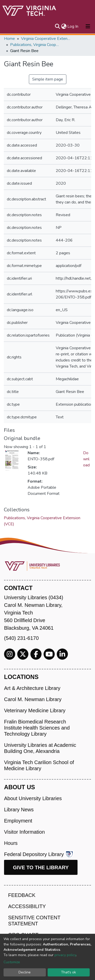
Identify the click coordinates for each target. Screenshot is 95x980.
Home (9, 39)
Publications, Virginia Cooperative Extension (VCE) (35, 45)
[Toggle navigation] (88, 26)
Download (86, 459)
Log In (73, 26)
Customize (12, 962)
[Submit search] (57, 26)
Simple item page (48, 79)
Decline (25, 972)
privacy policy (65, 955)
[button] (64, 26)
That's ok (69, 972)
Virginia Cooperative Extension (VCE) (46, 39)
